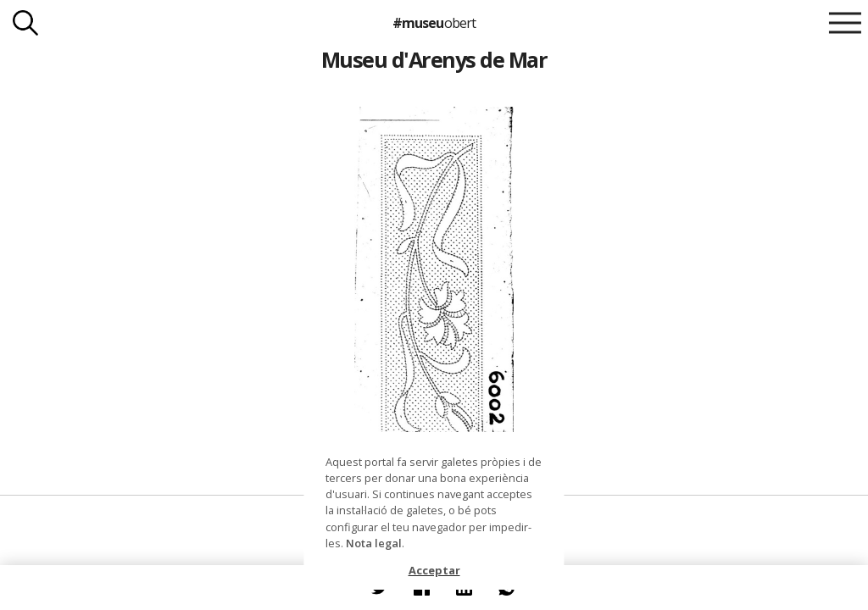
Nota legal (374, 543)
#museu (434, 23)
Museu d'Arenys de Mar (434, 59)
